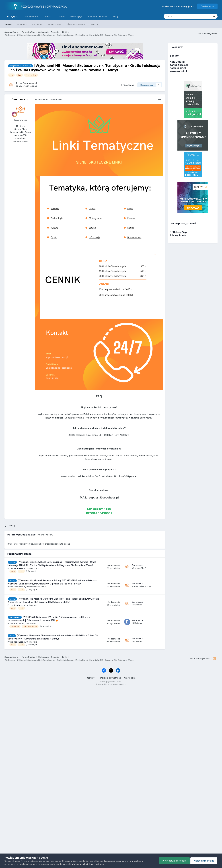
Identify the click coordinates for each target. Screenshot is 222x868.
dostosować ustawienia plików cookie (122, 861)
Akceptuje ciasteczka (174, 861)
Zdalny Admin (178, 235)
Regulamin (37, 24)
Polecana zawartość (98, 16)
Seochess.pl (20, 99)
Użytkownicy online (76, 24)
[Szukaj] (180, 16)
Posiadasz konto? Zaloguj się (178, 6)
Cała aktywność (31, 16)
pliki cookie (44, 861)
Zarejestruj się (207, 6)
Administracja (54, 24)
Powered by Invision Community (111, 684)
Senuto (174, 56)
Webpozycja (76, 16)
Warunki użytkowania (73, 864)
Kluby (116, 16)
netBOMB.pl (177, 62)
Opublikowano (49, 99)
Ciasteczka (130, 678)
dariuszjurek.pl (179, 65)
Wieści (48, 16)
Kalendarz (22, 24)
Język (90, 678)
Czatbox (61, 16)
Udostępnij (127, 85)
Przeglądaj (13, 18)
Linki (34, 86)
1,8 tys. (21, 126)
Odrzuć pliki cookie (204, 861)
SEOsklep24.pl (179, 232)
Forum (8, 24)
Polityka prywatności (111, 678)
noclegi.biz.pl (178, 68)
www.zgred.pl (178, 71)
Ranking (95, 24)
